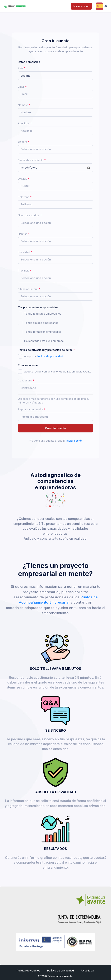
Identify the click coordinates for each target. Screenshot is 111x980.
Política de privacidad (50, 356)
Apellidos (24, 123)
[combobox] (55, 76)
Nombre (23, 105)
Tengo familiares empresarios (43, 314)
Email (21, 87)
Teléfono (24, 197)
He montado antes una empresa (44, 341)
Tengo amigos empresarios (41, 323)
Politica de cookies (28, 971)
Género (23, 142)
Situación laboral (28, 289)
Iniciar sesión (81, 6)
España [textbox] (26, 76)
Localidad (24, 252)
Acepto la (44, 356)
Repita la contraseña (30, 409)
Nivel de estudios (29, 215)
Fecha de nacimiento (31, 160)
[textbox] (36, 149)
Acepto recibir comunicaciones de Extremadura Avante (58, 372)
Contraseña (25, 380)
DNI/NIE (23, 179)
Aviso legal (88, 971)
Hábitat (22, 234)
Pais (21, 68)
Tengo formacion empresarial (42, 332)
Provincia (24, 271)
